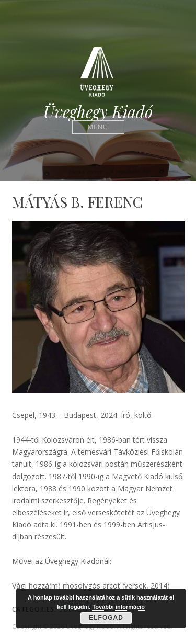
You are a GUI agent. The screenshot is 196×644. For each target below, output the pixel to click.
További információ (118, 607)
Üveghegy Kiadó (98, 112)
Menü (98, 127)
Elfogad (106, 618)
